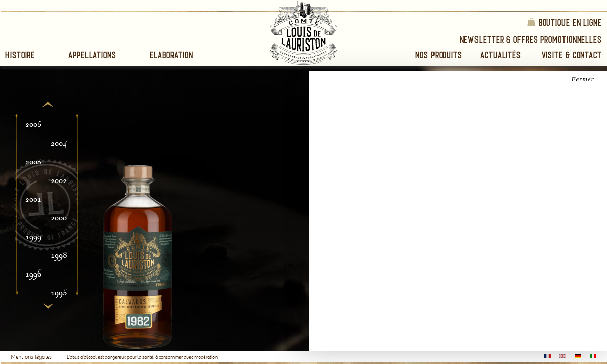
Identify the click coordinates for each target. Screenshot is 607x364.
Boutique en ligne (564, 22)
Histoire (20, 55)
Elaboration (171, 55)
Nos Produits (439, 55)
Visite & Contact (572, 55)
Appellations (92, 55)
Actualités (501, 55)
